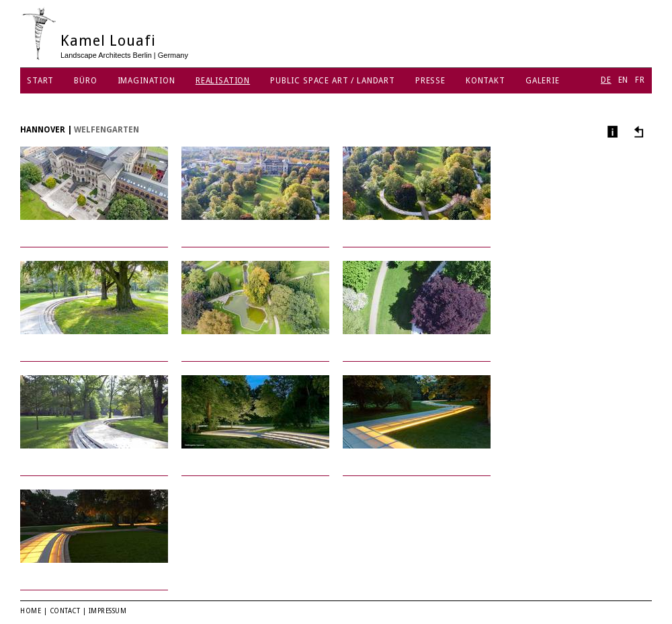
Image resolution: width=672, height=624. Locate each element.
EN (624, 80)
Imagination (146, 81)
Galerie (543, 81)
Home (31, 611)
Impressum (108, 611)
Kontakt (486, 81)
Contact (65, 611)
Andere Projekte (637, 131)
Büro (85, 81)
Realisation (223, 81)
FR (640, 80)
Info (611, 131)
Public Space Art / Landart (333, 81)
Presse (430, 81)
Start (40, 81)
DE (606, 80)
